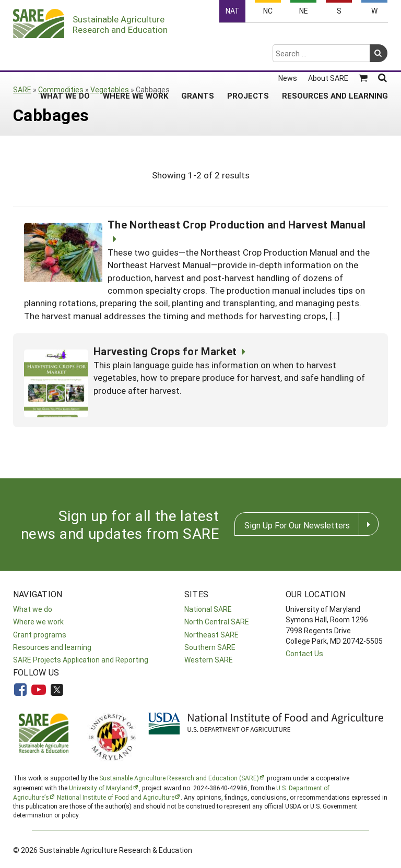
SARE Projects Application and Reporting (81, 660)
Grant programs (40, 635)
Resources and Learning (335, 55)
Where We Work (135, 55)
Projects (248, 55)
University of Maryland (101, 788)
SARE (22, 89)
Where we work (38, 622)
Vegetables (110, 89)
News (288, 38)
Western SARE (209, 660)
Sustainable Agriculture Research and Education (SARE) (179, 778)
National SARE (208, 609)
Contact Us (304, 653)
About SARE (328, 38)
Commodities (61, 89)
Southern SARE (210, 647)
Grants (198, 55)
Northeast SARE (211, 635)
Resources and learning (52, 647)
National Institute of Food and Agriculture (116, 797)
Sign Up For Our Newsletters (297, 525)
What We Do (65, 55)
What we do (33, 609)
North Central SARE (217, 622)
